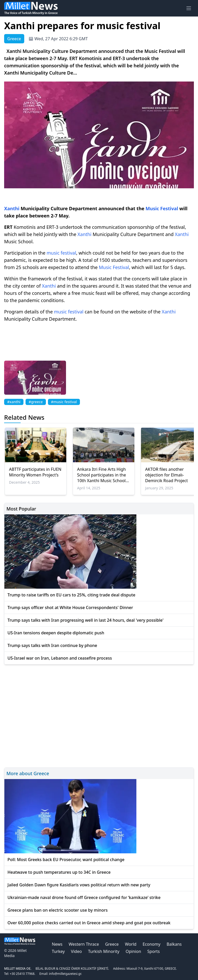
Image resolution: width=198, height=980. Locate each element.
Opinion (133, 951)
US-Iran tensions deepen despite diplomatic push (56, 633)
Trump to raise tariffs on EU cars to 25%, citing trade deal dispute (71, 595)
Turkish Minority (104, 951)
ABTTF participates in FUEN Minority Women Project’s (35, 472)
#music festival (64, 402)
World (131, 944)
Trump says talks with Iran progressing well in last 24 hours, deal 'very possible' (85, 620)
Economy (151, 944)
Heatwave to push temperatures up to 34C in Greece (59, 872)
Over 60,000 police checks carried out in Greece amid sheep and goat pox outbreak (89, 923)
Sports (153, 951)
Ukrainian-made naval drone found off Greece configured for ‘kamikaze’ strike (84, 897)
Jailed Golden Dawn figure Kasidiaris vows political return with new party (79, 885)
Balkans (174, 944)
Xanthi (12, 208)
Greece (112, 944)
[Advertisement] (99, 715)
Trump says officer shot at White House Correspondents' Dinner (70, 608)
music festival (61, 253)
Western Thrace (84, 944)
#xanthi (14, 402)
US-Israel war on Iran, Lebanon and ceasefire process (60, 658)
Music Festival (162, 208)
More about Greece (28, 773)
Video (76, 951)
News (57, 944)
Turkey (58, 951)
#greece (36, 402)
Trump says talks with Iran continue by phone (52, 645)
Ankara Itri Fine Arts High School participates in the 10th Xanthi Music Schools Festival (102, 475)
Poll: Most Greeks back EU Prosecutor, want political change (66, 860)
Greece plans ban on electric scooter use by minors (58, 910)
